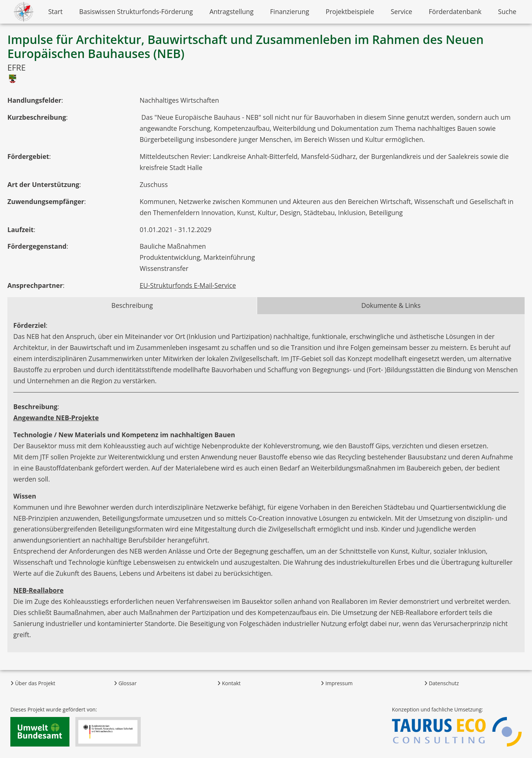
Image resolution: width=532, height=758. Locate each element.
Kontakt (229, 683)
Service (401, 11)
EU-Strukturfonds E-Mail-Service (188, 285)
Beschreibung (132, 305)
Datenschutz (441, 683)
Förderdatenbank (455, 11)
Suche (507, 11)
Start (55, 11)
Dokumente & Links (391, 305)
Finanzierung (290, 11)
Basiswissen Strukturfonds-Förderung (136, 11)
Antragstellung (231, 11)
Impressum (337, 683)
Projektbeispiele (350, 11)
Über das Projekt (33, 683)
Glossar (125, 683)
